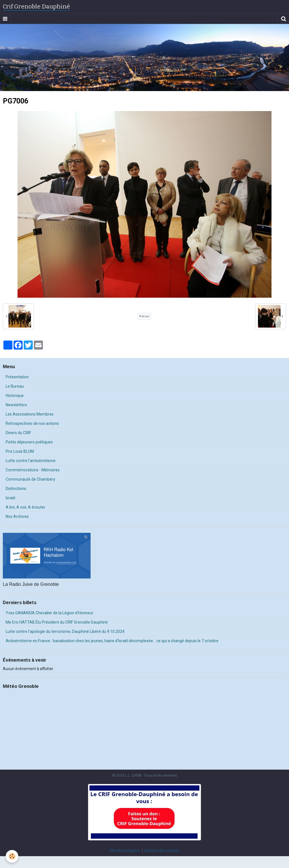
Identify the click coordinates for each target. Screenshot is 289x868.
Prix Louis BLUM (20, 451)
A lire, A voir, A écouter (26, 507)
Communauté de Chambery (30, 479)
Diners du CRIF (18, 433)
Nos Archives (17, 516)
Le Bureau (15, 386)
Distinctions (16, 489)
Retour (144, 316)
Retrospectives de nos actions (32, 423)
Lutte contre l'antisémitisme (31, 461)
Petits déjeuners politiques (29, 442)
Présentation (17, 377)
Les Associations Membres (30, 414)
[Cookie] (12, 856)
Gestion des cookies (162, 851)
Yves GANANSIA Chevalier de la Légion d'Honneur (50, 613)
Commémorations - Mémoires (33, 470)
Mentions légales (125, 851)
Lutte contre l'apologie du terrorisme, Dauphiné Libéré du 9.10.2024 (65, 631)
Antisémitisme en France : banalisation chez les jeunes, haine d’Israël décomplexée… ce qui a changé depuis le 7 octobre (112, 641)
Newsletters (16, 405)
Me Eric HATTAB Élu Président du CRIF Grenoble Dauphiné (57, 622)
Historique (15, 396)
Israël (10, 498)
